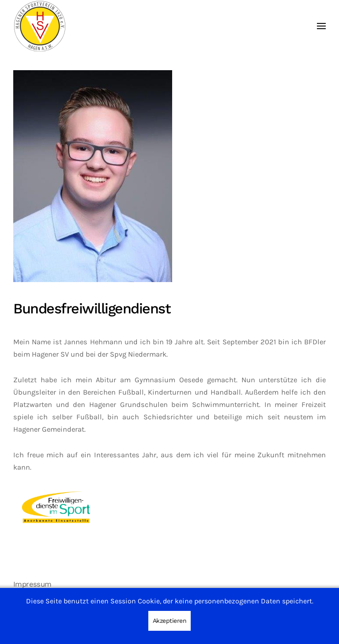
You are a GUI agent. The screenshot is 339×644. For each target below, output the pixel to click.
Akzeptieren (170, 621)
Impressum (32, 584)
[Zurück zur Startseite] (40, 26)
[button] (321, 26)
